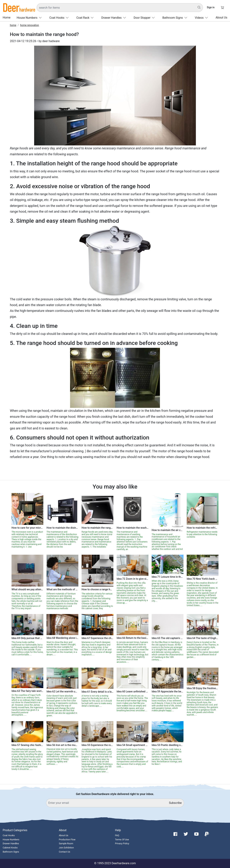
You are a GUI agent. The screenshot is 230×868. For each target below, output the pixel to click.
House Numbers (30, 18)
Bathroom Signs (176, 18)
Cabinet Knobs (10, 848)
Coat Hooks (60, 18)
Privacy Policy (122, 843)
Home (7, 18)
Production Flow (67, 840)
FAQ (117, 835)
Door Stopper (145, 18)
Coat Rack (86, 18)
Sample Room (66, 843)
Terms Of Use (122, 840)
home (13, 25)
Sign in (211, 7)
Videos (202, 18)
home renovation (30, 25)
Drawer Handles (114, 18)
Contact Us (65, 852)
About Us (221, 18)
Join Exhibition (66, 848)
